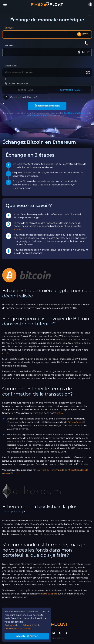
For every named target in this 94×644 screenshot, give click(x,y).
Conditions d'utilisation (75, 113)
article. (6, 353)
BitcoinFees (74, 422)
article (17, 229)
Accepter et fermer (27, 636)
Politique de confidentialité (40, 115)
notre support (49, 594)
